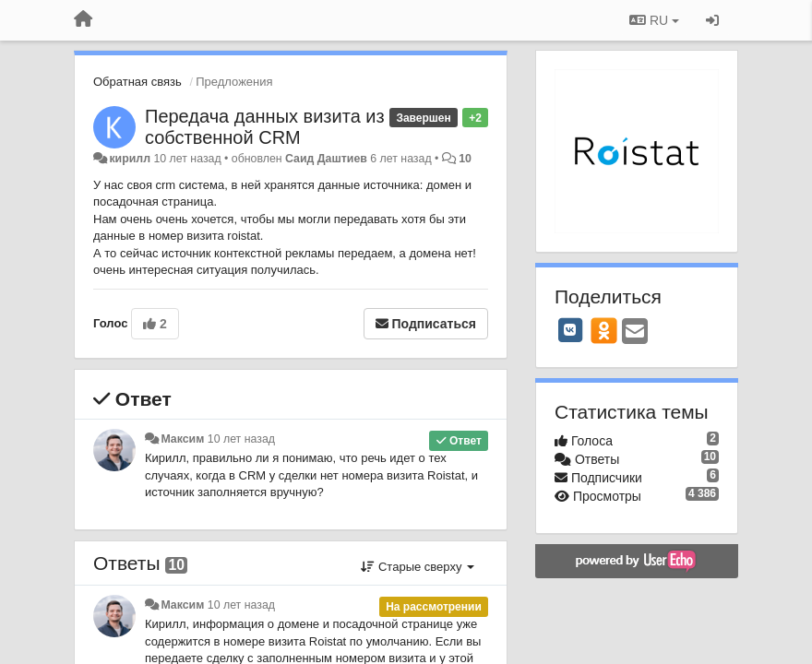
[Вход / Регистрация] (712, 20)
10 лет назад (241, 439)
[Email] (635, 332)
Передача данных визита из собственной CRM (265, 127)
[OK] (604, 330)
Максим (182, 439)
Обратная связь (137, 82)
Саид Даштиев (326, 159)
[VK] (570, 330)
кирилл (130, 159)
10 (465, 159)
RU (654, 20)
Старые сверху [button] (418, 567)
